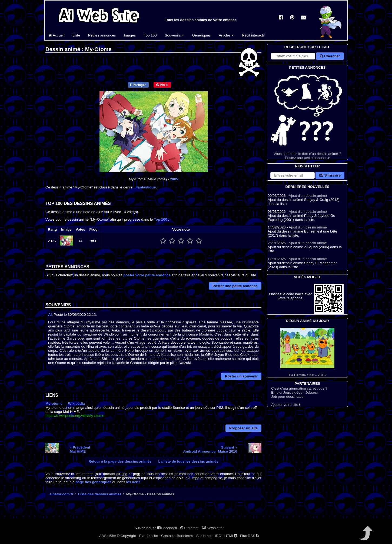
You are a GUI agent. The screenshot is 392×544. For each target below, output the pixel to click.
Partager (138, 85)
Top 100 (150, 35)
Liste (76, 35)
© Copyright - (127, 536)
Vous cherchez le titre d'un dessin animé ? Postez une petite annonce (307, 115)
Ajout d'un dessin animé (308, 196)
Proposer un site (243, 428)
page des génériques (93, 482)
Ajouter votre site (286, 405)
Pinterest (189, 528)
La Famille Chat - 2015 (307, 352)
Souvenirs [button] (175, 35)
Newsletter (213, 528)
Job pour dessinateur (288, 397)
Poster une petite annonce (235, 286)
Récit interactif (253, 35)
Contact (167, 536)
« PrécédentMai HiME (80, 449)
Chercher (330, 56)
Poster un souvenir (241, 376)
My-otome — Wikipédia (65, 404)
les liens (133, 482)
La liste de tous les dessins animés (188, 461)
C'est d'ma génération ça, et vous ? (299, 388)
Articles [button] (226, 35)
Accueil (57, 35)
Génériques (202, 35)
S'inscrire (330, 175)
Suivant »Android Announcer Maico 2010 (210, 449)
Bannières (185, 536)
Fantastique (146, 187)
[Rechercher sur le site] (293, 56)
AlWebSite (108, 536)
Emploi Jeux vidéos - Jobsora (295, 392)
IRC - (219, 536)
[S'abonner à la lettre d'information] (293, 175)
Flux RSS (250, 536)
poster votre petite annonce (147, 275)
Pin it (162, 85)
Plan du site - (150, 536)
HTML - (232, 536)
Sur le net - (205, 536)
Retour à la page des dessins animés (120, 461)
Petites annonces (102, 35)
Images (130, 35)
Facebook (167, 528)
